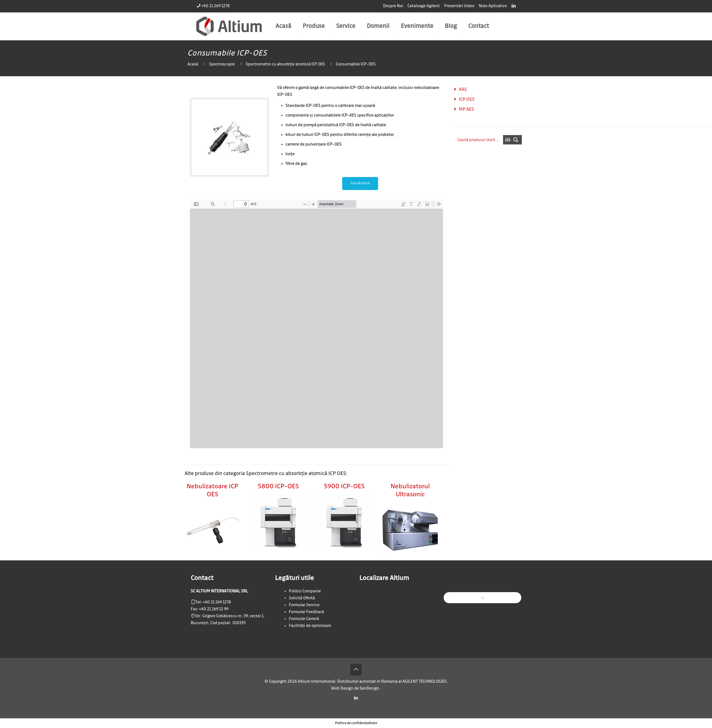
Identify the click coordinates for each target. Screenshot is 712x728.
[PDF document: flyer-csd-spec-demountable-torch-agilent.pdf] (316, 324)
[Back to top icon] (356, 670)
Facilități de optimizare (310, 626)
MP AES (466, 109)
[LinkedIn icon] (356, 698)
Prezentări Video (459, 6)
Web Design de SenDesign (356, 689)
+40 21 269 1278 (217, 602)
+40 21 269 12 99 (214, 609)
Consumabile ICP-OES (356, 64)
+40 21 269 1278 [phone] (215, 6)
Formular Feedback (307, 612)
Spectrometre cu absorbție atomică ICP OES (285, 64)
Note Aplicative (493, 6)
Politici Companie (305, 591)
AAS (463, 89)
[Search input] (479, 140)
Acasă (193, 64)
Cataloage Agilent (424, 6)
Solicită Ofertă (302, 598)
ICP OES (467, 99)
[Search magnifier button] (517, 140)
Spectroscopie (222, 64)
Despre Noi (393, 6)
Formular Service (304, 605)
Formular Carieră (304, 619)
